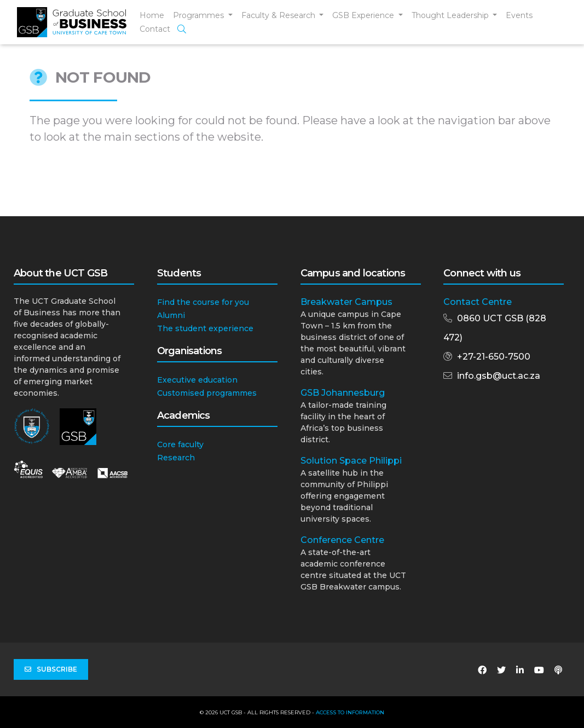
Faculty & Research (279, 15)
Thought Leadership (451, 15)
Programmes (200, 15)
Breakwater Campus (346, 302)
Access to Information (350, 712)
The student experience (205, 328)
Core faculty (180, 444)
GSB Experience (364, 15)
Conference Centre (342, 540)
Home (152, 15)
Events (519, 15)
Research (176, 458)
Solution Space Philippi (351, 461)
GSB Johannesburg (343, 393)
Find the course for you (203, 302)
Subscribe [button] (51, 669)
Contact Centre (478, 302)
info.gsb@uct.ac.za (499, 376)
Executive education (197, 380)
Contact (155, 29)
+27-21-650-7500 (494, 357)
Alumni (171, 315)
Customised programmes (207, 393)
